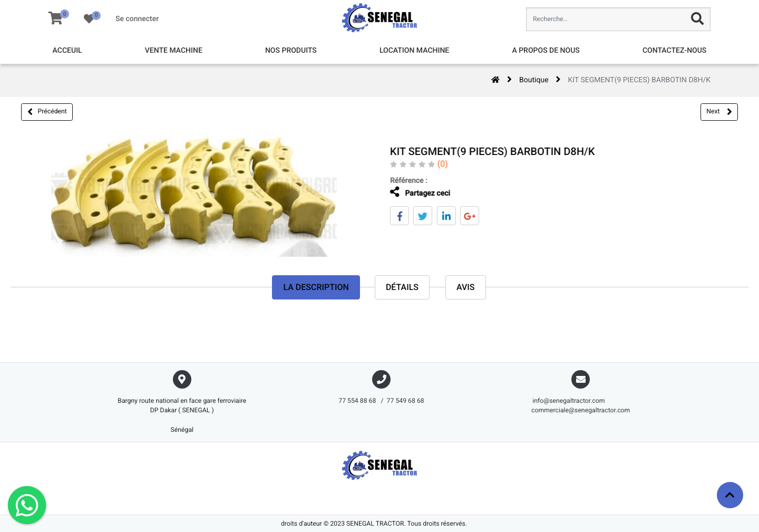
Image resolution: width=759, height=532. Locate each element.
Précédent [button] (47, 112)
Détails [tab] (402, 287)
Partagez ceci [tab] (412, 192)
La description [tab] (316, 287)
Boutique (534, 80)
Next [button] (719, 112)
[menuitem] (67, 51)
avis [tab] (466, 287)
